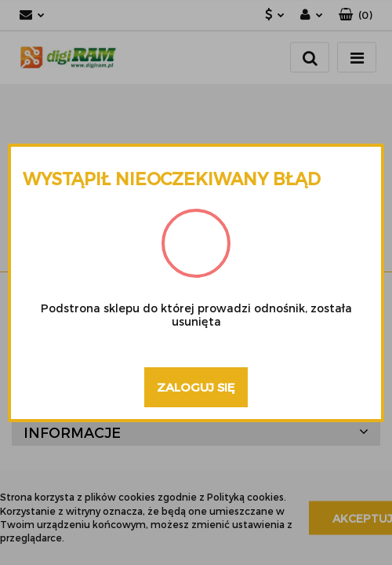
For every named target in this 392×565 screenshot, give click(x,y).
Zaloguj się (196, 387)
